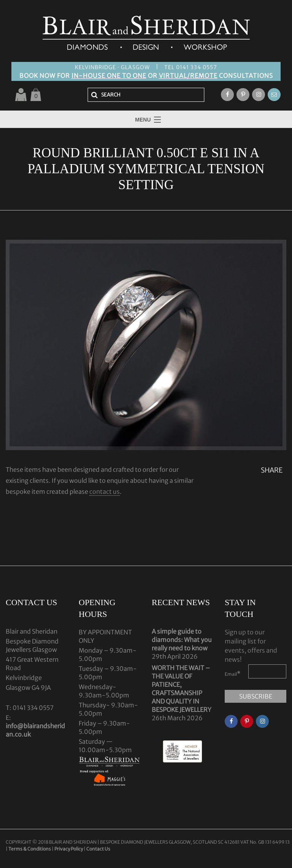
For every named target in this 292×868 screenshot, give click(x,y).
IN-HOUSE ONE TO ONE (109, 76)
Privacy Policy (69, 849)
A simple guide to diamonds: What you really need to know (182, 640)
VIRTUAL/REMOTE (188, 76)
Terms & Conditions (30, 849)
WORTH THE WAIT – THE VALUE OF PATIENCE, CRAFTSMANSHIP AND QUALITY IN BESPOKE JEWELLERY (182, 689)
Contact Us (98, 849)
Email (233, 674)
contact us (105, 492)
